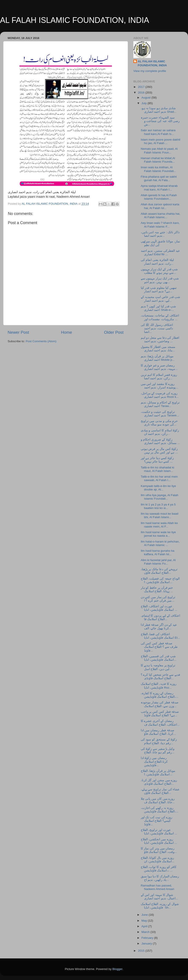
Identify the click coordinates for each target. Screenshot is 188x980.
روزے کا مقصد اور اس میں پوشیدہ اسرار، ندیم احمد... (160, 386)
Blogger (117, 969)
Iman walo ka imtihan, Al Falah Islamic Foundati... (158, 169)
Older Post (114, 332)
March (146, 932)
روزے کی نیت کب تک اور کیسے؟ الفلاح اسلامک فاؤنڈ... (157, 821)
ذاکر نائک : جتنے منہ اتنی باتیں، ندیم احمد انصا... (160, 234)
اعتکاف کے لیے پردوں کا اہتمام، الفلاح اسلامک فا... (161, 617)
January (147, 943)
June (145, 915)
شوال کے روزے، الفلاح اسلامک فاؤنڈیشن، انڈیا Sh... (160, 906)
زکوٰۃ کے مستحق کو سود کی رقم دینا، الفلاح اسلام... (159, 741)
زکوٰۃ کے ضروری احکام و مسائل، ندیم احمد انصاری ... (160, 441)
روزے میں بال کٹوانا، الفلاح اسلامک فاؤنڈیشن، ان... (158, 860)
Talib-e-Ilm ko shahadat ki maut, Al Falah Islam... (158, 469)
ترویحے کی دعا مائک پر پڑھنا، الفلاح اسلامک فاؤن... (159, 571)
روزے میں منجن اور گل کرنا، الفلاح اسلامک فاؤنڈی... (159, 782)
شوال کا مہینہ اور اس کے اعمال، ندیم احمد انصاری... (159, 897)
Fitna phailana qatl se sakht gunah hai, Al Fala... (159, 178)
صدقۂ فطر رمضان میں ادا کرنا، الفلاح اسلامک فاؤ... (158, 732)
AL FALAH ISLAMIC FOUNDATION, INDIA (75, 20)
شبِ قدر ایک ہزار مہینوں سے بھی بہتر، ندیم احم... (160, 280)
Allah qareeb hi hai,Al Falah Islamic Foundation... (159, 197)
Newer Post (18, 332)
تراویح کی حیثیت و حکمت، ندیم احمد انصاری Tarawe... (160, 414)
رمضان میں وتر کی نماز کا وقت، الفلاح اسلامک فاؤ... (159, 850)
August (146, 98)
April (145, 926)
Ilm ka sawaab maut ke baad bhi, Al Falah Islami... (160, 515)
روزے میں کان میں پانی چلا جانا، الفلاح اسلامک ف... (158, 801)
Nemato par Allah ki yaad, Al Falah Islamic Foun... (159, 151)
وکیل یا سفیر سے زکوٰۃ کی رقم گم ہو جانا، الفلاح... (158, 751)
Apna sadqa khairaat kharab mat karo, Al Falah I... (159, 188)
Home (66, 332)
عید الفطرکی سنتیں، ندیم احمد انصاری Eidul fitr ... (160, 253)
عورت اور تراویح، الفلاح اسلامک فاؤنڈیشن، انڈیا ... (159, 832)
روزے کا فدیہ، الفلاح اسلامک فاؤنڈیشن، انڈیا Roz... (159, 686)
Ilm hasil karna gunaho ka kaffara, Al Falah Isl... (158, 552)
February (148, 938)
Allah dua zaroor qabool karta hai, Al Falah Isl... (160, 206)
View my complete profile (150, 71)
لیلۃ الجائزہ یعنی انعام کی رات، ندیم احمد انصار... (157, 262)
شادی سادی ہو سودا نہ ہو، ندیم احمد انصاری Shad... (159, 110)
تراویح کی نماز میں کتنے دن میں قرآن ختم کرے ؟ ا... (158, 599)
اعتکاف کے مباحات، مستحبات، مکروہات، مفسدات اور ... (160, 317)
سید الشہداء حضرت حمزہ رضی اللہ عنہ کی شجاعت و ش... (160, 121)
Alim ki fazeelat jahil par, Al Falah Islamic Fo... (158, 562)
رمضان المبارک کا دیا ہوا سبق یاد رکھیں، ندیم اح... (160, 878)
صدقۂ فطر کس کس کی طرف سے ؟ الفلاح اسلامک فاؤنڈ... (159, 647)
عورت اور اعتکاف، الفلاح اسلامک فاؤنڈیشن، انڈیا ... (159, 608)
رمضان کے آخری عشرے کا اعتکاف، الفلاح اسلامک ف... (160, 723)
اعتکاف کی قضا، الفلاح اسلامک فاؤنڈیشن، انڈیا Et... (160, 636)
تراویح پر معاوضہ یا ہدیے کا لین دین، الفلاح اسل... (158, 667)
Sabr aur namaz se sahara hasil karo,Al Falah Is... (158, 132)
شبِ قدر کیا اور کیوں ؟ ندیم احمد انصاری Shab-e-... (158, 308)
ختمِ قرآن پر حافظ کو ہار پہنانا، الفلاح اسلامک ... (157, 590)
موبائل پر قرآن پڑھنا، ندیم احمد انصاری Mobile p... (158, 358)
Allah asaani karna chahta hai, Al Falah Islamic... (161, 215)
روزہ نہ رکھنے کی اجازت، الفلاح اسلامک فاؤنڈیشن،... (160, 810)
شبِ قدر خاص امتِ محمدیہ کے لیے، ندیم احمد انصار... (161, 299)
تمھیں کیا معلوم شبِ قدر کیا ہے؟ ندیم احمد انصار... (159, 290)
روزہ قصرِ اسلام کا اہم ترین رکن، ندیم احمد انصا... (159, 377)
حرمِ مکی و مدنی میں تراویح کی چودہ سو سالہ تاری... (159, 423)
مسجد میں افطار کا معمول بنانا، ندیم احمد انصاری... (158, 349)
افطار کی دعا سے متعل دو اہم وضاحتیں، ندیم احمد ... (160, 339)
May (145, 921)
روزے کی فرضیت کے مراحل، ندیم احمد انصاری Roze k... (160, 395)
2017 (142, 87)
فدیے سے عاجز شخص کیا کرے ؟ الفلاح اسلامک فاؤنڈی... (161, 676)
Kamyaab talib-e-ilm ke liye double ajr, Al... (158, 488)
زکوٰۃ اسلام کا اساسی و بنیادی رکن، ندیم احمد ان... (160, 432)
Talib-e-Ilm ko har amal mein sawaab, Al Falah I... (159, 478)
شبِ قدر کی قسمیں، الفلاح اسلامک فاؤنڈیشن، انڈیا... (159, 658)
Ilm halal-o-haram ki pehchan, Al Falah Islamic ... (160, 543)
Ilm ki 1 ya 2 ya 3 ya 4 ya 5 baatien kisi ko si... (158, 506)
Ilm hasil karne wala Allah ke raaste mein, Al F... (159, 525)
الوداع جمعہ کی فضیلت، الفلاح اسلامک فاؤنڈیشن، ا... (160, 580)
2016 (142, 93)
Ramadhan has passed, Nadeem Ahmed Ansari (158, 887)
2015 (142, 951)
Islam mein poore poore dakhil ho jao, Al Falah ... (161, 141)
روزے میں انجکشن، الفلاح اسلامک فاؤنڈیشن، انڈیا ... (159, 841)
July (144, 103)
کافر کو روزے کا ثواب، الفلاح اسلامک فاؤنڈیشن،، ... (159, 869)
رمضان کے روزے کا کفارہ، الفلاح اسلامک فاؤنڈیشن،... (160, 695)
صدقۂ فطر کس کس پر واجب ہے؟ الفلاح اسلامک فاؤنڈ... (160, 714)
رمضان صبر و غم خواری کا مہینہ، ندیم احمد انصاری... (159, 367)
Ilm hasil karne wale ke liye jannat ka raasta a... (158, 534)
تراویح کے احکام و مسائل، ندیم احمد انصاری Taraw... (160, 404)
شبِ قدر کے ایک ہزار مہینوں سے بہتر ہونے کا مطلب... (159, 271)
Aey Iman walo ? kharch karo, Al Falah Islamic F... (160, 225)
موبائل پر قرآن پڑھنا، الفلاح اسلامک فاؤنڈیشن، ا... (158, 773)
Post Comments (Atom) (41, 341)
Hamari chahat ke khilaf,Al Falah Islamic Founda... (158, 160)
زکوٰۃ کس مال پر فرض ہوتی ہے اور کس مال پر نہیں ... (159, 451)
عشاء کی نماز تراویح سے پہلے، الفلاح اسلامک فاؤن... (160, 791)
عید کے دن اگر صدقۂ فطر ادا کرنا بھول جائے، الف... (159, 627)
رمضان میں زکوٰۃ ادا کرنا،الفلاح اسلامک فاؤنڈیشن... (154, 761)
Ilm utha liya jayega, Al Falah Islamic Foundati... (160, 497)
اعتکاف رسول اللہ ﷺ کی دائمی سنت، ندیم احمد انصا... (157, 328)
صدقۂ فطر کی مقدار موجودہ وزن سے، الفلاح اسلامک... (160, 704)
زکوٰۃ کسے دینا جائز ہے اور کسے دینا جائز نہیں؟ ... (157, 460)
